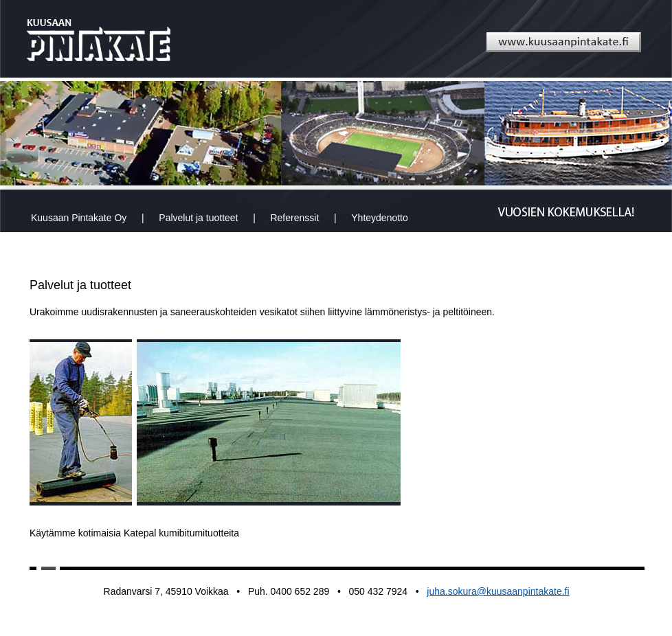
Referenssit (294, 218)
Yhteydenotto (380, 218)
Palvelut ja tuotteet (198, 218)
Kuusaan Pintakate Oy (79, 218)
